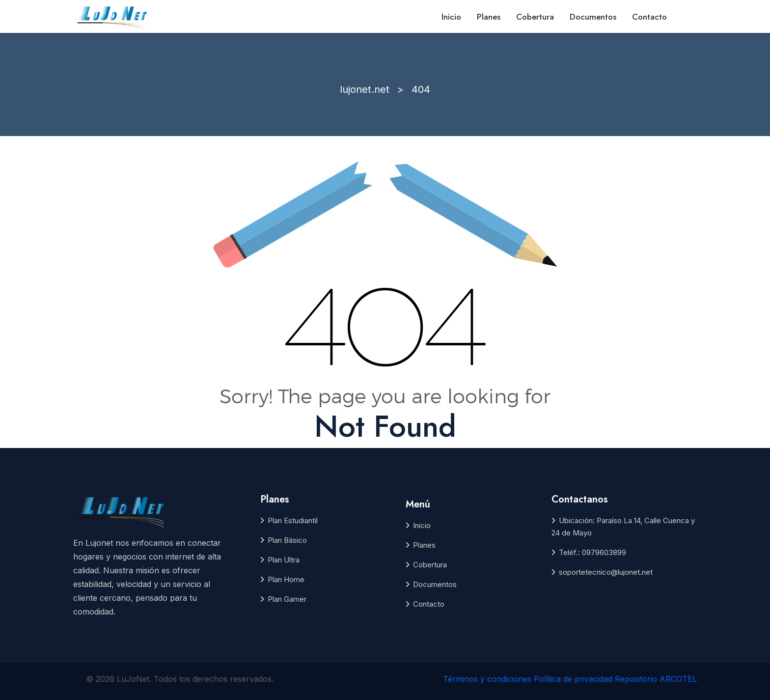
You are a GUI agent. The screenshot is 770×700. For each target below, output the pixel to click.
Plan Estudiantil (293, 520)
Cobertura (535, 17)
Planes (489, 17)
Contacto (649, 17)
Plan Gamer (287, 599)
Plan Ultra (284, 560)
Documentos (593, 17)
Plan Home (286, 579)
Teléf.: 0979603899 (592, 552)
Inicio (451, 17)
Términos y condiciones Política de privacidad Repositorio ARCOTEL (570, 679)
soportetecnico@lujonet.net (606, 572)
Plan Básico (287, 540)
